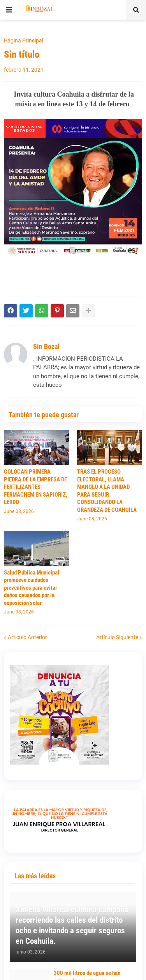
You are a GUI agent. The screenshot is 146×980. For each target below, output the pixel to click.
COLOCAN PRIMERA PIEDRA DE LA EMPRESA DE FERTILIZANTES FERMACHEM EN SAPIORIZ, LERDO (36, 487)
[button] (9, 10)
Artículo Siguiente (117, 637)
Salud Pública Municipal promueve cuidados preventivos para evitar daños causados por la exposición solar (32, 588)
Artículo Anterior (27, 637)
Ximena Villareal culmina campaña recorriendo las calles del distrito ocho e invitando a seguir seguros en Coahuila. (72, 925)
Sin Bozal (46, 346)
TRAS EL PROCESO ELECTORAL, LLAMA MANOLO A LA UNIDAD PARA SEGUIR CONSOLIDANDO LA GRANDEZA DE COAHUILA (107, 491)
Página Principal (24, 41)
